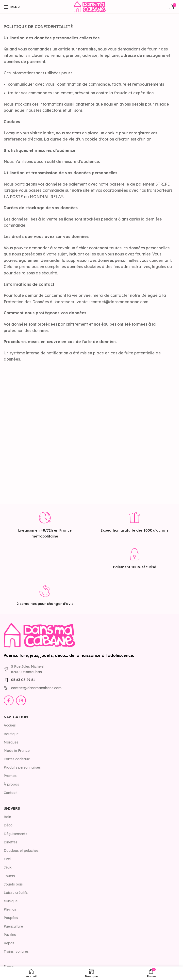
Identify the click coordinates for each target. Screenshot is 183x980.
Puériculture (13, 926)
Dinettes (10, 842)
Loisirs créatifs (16, 893)
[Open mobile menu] (12, 7)
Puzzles (10, 935)
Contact (10, 793)
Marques (11, 742)
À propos (11, 784)
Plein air (10, 909)
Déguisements (15, 834)
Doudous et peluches (21, 851)
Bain (7, 817)
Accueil (10, 725)
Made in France (17, 751)
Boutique (11, 734)
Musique (11, 901)
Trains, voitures (16, 951)
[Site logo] (90, 6)
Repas (9, 943)
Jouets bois (13, 884)
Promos (10, 776)
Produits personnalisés (22, 767)
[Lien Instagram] (21, 700)
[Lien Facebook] (9, 700)
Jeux (8, 867)
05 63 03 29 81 (23, 680)
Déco (8, 825)
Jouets (9, 876)
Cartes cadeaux (17, 759)
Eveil (8, 859)
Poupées (11, 918)
